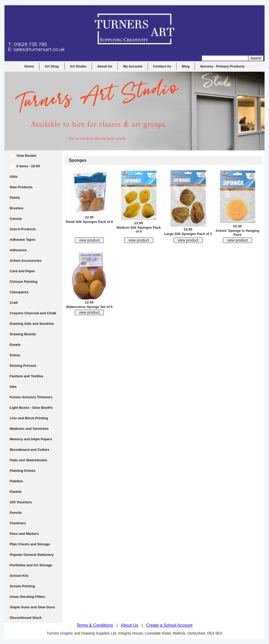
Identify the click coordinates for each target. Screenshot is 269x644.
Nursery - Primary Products (222, 66)
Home (29, 66)
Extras (15, 355)
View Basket (23, 156)
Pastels (16, 492)
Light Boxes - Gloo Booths (31, 408)
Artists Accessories (26, 261)
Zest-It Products (23, 229)
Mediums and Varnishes (29, 429)
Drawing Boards (23, 334)
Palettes (16, 481)
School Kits (19, 576)
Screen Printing (22, 586)
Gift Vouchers (21, 502)
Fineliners (18, 523)
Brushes (17, 208)
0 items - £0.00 (25, 166)
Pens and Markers (24, 534)
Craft (14, 303)
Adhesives (18, 250)
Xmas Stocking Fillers (27, 597)
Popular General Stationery (32, 555)
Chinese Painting (24, 282)
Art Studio (78, 66)
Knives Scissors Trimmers (31, 397)
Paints (15, 198)
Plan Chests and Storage (30, 544)
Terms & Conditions (95, 625)
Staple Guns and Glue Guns (32, 607)
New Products (21, 187)
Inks (13, 387)
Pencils (16, 513)
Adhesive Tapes (23, 240)
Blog (186, 66)
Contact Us (162, 66)
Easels (15, 345)
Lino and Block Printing (29, 418)
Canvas (16, 219)
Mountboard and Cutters (30, 450)
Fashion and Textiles (27, 376)
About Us (105, 66)
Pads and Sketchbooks (28, 460)
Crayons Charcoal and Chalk (33, 313)
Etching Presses (23, 366)
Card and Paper (22, 271)
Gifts (14, 177)
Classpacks (19, 292)
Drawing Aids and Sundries (32, 324)
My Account (133, 66)
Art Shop (52, 66)
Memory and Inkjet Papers (31, 439)
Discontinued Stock (26, 618)
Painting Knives (23, 471)
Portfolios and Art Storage (31, 565)
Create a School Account (169, 625)
